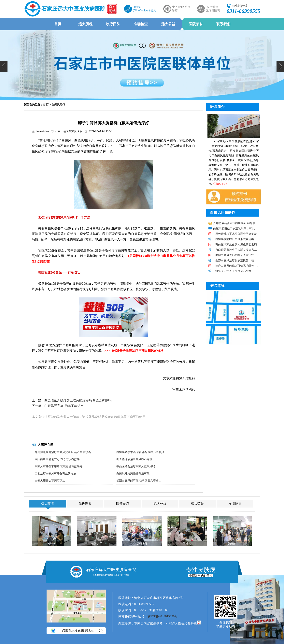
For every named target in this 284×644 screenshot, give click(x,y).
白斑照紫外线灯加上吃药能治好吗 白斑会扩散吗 (78, 400)
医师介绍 (122, 504)
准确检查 (141, 24)
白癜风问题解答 (223, 213)
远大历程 (85, 24)
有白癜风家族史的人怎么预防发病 (236, 244)
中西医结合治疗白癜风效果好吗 (136, 466)
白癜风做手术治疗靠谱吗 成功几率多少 (140, 452)
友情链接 (235, 504)
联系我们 (223, 24)
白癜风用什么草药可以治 (50, 481)
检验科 (52, 544)
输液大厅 (97, 544)
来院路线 (217, 286)
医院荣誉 (196, 24)
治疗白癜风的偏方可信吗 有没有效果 (57, 459)
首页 (58, 24)
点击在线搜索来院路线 (76, 631)
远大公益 (168, 24)
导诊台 (187, 544)
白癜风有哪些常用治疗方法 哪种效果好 (59, 466)
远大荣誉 (197, 504)
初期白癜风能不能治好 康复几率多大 (139, 481)
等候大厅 (142, 544)
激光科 (232, 544)
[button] (4, 66)
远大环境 (48, 504)
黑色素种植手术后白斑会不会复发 (236, 234)
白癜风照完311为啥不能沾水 (64, 406)
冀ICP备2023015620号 (163, 616)
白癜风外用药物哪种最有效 (133, 473)
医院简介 (217, 107)
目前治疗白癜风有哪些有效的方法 (55, 473)
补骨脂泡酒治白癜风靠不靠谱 (134, 459)
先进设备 (85, 504)
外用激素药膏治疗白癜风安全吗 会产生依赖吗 (63, 452)
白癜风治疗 (58, 105)
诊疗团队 (113, 24)
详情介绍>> (220, 184)
